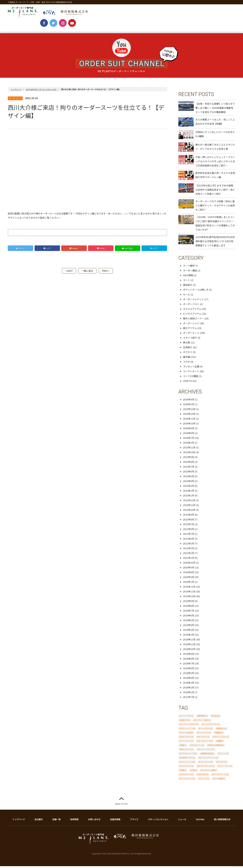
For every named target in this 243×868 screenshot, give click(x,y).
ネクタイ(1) (222, 764)
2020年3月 (189, 579)
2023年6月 (189, 473)
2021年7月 (189, 536)
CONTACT (223, 28)
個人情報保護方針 (222, 821)
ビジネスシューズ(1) (189, 755)
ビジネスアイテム (192, 316)
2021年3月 (189, 550)
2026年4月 (189, 401)
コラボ (187, 364)
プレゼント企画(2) (209, 772)
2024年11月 (189, 421)
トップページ (16, 91)
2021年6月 (189, 541)
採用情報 (75, 821)
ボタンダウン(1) (187, 739)
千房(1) (194, 772)
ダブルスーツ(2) (187, 776)
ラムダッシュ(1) (198, 747)
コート (187, 282)
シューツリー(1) (226, 768)
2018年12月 (189, 641)
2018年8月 (189, 661)
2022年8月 (189, 521)
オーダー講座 (190, 272)
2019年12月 (189, 589)
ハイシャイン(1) (205, 735)
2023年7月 (189, 469)
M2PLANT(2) (203, 776)
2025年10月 (189, 416)
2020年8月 (189, 574)
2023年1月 (189, 497)
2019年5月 (189, 622)
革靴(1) (184, 772)
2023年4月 (189, 483)
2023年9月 (189, 459)
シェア (47, 250)
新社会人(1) (222, 730)
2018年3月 (189, 685)
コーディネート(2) (188, 781)
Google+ (74, 250)
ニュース (182, 821)
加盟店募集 (116, 821)
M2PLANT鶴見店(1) (217, 747)
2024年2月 (189, 445)
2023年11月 (189, 449)
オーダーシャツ (191, 325)
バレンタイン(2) (206, 764)
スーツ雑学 (189, 268)
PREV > (109, 273)
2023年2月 (189, 493)
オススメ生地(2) (187, 735)
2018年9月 (189, 656)
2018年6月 (189, 670)
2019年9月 (189, 603)
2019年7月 (189, 613)
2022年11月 (189, 507)
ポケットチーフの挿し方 (196, 292)
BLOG (173, 28)
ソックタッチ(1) (206, 730)
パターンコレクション (158, 821)
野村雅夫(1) (203, 718)
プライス (135, 821)
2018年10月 (189, 651)
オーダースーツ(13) (221, 776)
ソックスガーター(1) (212, 726)
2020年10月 (189, 565)
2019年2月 (189, 637)
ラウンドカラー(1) (222, 739)
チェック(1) (205, 781)
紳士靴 (187, 344)
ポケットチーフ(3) (188, 730)
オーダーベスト (191, 306)
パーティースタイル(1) (190, 726)
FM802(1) (216, 718)
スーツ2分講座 (191, 378)
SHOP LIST (128, 28)
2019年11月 (189, 593)
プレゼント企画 (191, 368)
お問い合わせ (95, 821)
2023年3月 (189, 488)
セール (187, 296)
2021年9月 (189, 531)
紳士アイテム (190, 330)
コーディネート (191, 373)
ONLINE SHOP (197, 28)
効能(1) (184, 747)
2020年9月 (189, 569)
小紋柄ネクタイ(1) (188, 760)
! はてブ (154, 250)
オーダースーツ (15, 100)
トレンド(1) (224, 755)
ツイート (20, 250)
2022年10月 (189, 512)
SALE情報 (188, 277)
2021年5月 (189, 545)
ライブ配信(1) (220, 781)
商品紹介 (188, 287)
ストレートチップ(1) (207, 751)
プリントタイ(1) (187, 718)
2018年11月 (189, 646)
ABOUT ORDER (42, 28)
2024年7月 (189, 440)
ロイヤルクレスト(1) (207, 768)
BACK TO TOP (122, 806)
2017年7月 (189, 699)
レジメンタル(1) (187, 768)
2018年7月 (189, 665)
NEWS (18, 28)
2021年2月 (189, 555)
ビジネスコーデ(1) (206, 743)
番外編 (187, 359)
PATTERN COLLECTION (96, 28)
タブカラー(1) (204, 739)
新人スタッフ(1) (187, 751)
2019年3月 (189, 632)
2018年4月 (189, 680)
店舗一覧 (57, 821)
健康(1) (221, 743)
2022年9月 (189, 517)
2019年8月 (189, 608)
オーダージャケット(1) (209, 760)
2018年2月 (189, 689)
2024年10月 (189, 425)
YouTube (152, 28)
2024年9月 (189, 430)
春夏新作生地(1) (208, 755)
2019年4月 (189, 627)
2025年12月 (189, 411)
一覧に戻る (87, 273)
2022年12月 (189, 502)
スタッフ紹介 (190, 340)
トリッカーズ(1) (187, 743)
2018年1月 (189, 694)
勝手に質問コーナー (193, 320)
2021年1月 (189, 560)
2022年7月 (189, 526)
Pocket (101, 250)
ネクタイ (188, 354)
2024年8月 (189, 435)
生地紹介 (188, 349)
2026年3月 (189, 406)
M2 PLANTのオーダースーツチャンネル (43, 91)
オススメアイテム (192, 311)
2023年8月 (189, 464)
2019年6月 (189, 617)
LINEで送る (127, 250)
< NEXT (66, 273)
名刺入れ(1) (185, 722)
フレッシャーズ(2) (188, 764)
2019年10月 (189, 598)
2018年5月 (189, 675)
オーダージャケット (193, 301)
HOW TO (188, 383)
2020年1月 (189, 584)
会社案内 (39, 821)
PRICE (67, 28)
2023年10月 (189, 454)
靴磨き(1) (220, 735)
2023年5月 (189, 478)
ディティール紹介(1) (203, 722)
